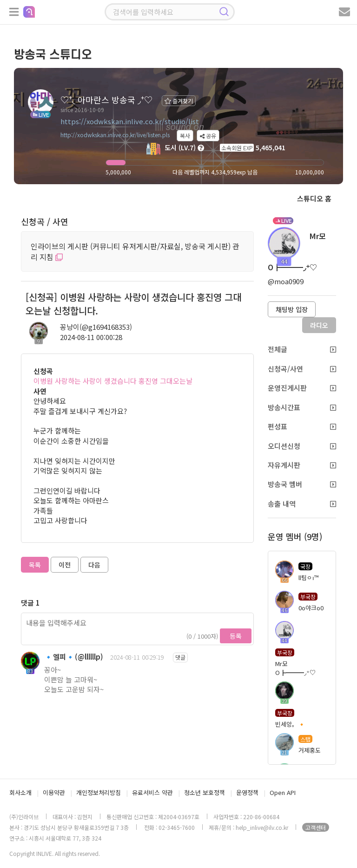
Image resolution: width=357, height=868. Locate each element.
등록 (236, 636)
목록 (35, 565)
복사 (185, 136)
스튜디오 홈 (314, 198)
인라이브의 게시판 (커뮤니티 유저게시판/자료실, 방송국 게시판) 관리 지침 (135, 251)
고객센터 (316, 827)
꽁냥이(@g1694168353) (96, 327)
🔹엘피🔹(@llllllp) (74, 657)
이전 (65, 565)
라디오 (319, 325)
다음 (94, 565)
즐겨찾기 (179, 101)
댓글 (180, 657)
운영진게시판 (302, 388)
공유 (208, 136)
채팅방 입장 (292, 309)
